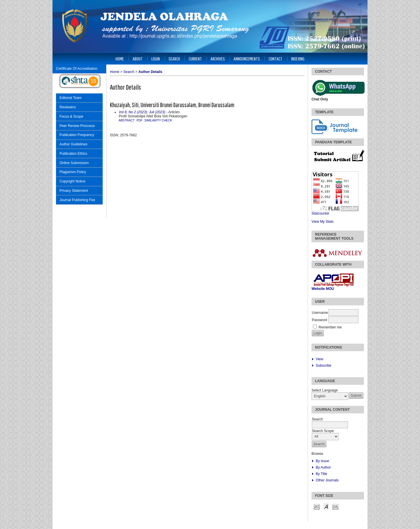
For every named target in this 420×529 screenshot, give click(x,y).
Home (120, 59)
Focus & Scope (71, 116)
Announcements (247, 59)
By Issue (322, 461)
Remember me (330, 327)
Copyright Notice (72, 181)
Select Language (325, 390)
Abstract (127, 120)
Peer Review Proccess (77, 126)
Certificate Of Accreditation (77, 69)
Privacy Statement (74, 191)
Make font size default (326, 506)
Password (320, 320)
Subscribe (323, 366)
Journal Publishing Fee (77, 200)
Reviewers (68, 107)
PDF (139, 120)
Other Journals (327, 480)
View (319, 359)
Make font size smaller (317, 506)
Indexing (298, 59)
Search (174, 59)
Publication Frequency (77, 135)
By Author (323, 467)
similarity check (158, 120)
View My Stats (323, 222)
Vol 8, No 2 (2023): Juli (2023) (142, 112)
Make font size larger (335, 506)
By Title (321, 474)
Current (195, 59)
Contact (275, 59)
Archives (218, 59)
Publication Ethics (73, 154)
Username (320, 313)
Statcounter (320, 213)
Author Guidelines (73, 144)
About (138, 59)
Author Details (150, 72)
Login (156, 59)
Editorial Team (71, 98)
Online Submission (74, 163)
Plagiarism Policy (73, 172)
